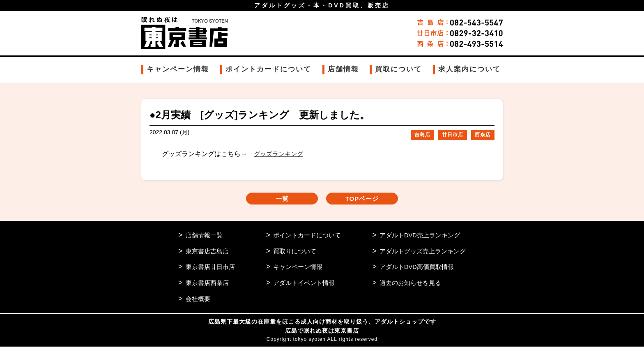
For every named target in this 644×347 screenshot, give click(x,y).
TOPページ (367, 199)
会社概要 (198, 300)
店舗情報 (343, 69)
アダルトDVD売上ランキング (420, 236)
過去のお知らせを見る (410, 284)
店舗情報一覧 (204, 236)
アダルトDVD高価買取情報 (417, 268)
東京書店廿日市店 (210, 268)
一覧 (277, 199)
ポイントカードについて (268, 69)
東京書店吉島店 (207, 252)
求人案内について (469, 69)
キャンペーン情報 (178, 69)
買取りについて (295, 252)
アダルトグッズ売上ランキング (423, 252)
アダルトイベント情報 (304, 284)
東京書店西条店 (207, 284)
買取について (398, 69)
